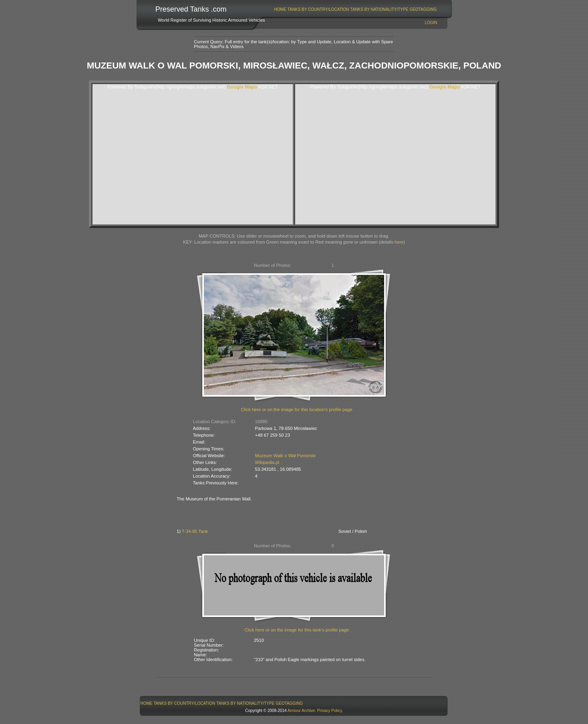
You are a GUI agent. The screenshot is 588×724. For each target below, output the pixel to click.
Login (431, 23)
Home (280, 9)
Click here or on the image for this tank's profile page (297, 630)
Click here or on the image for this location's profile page (297, 409)
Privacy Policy (330, 711)
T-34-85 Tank (195, 531)
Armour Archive (301, 711)
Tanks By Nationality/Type (379, 9)
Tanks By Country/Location (318, 9)
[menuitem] (280, 9)
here (399, 242)
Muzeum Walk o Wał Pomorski (285, 456)
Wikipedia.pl (267, 462)
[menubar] (355, 9)
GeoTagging (423, 9)
